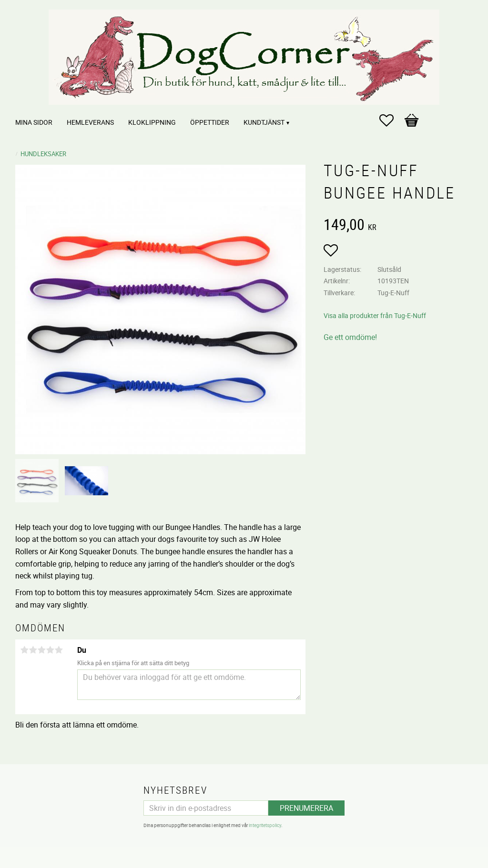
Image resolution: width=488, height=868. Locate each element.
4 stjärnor (50, 650)
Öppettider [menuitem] (210, 122)
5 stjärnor (59, 650)
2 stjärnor (33, 650)
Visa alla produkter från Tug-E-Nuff (375, 315)
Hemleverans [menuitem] (90, 122)
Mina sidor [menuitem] (34, 122)
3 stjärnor (41, 650)
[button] (391, 120)
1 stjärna (24, 650)
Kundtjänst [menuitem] (264, 122)
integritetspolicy (265, 825)
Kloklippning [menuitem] (152, 122)
